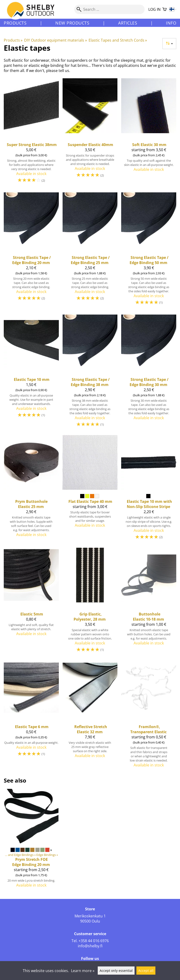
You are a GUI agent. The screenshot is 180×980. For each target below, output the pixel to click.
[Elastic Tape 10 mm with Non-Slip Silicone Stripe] (149, 490)
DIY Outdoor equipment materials (55, 40)
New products (72, 23)
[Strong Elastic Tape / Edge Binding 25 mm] (90, 250)
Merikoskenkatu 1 (90, 916)
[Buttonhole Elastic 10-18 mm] (149, 602)
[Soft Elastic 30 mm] (149, 133)
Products (15, 23)
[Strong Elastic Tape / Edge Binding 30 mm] (149, 372)
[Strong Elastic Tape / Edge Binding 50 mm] (149, 250)
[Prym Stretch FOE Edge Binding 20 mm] (31, 840)
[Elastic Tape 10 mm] (31, 372)
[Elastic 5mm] (31, 602)
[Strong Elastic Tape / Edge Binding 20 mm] (31, 250)
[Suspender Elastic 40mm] (90, 133)
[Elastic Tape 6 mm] (31, 716)
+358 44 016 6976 (94, 941)
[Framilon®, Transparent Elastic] (149, 716)
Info (171, 23)
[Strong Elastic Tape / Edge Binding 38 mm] (90, 372)
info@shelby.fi (90, 946)
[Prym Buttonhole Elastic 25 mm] (31, 490)
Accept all (146, 971)
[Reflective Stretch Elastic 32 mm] (90, 716)
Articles (128, 23)
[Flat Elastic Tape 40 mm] (90, 490)
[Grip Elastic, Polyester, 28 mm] (90, 602)
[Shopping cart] (165, 9)
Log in (154, 9)
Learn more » (83, 971)
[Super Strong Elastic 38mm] (31, 133)
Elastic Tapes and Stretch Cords (118, 40)
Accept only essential (116, 971)
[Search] (109, 9)
